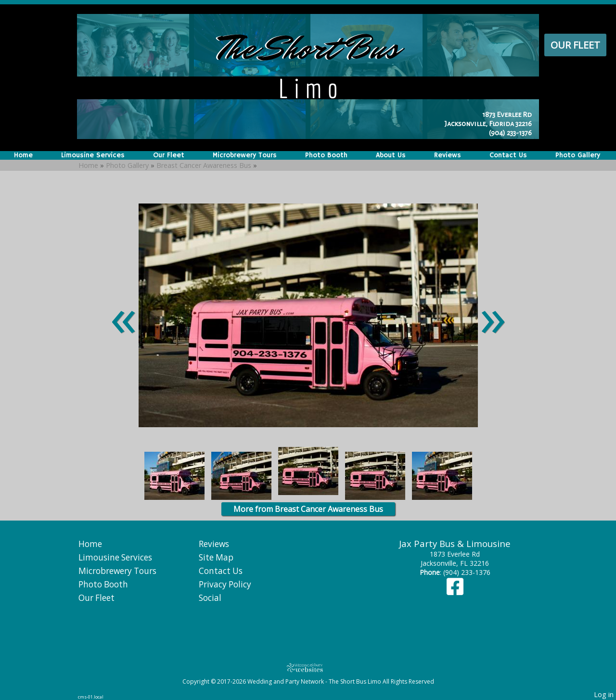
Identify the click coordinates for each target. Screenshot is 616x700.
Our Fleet (575, 45)
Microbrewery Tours (245, 155)
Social (210, 598)
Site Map (216, 557)
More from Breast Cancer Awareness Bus (308, 509)
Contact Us (508, 155)
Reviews (448, 155)
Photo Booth (326, 155)
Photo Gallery (578, 155)
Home (23, 155)
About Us (391, 155)
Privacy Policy (225, 584)
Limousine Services (93, 155)
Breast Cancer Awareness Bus (204, 165)
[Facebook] (455, 591)
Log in (604, 694)
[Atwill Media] (308, 668)
